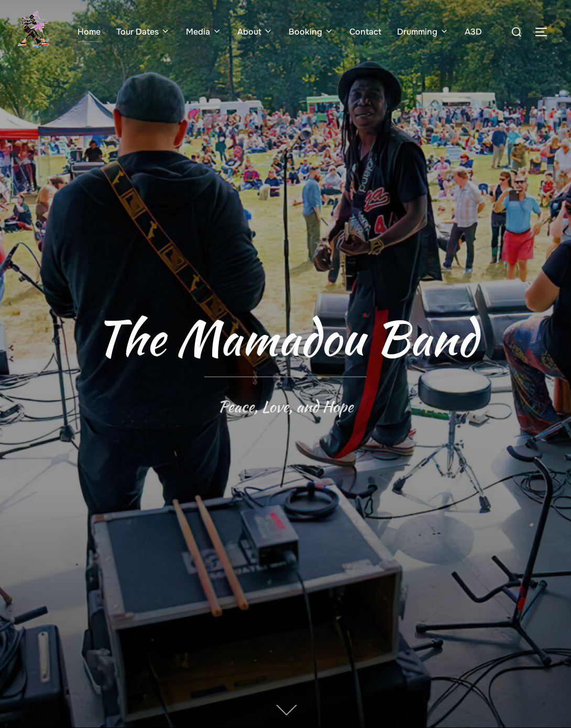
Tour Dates (143, 32)
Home (89, 32)
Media (204, 32)
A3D (473, 32)
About (255, 32)
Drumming (423, 32)
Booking (311, 32)
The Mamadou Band (286, 338)
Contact (365, 32)
